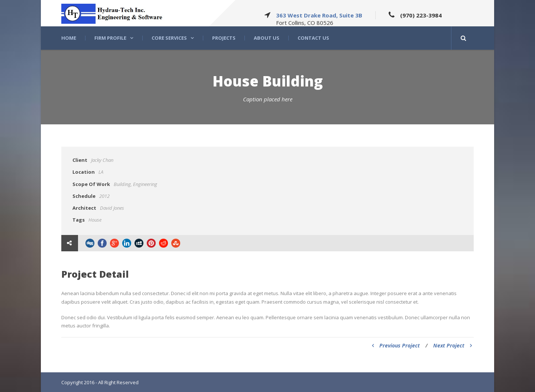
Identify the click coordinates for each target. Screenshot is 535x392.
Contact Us (313, 38)
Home (69, 38)
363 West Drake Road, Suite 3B (319, 15)
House (95, 220)
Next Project (453, 345)
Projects (224, 38)
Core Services (169, 38)
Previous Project (396, 345)
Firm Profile (110, 38)
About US (267, 38)
